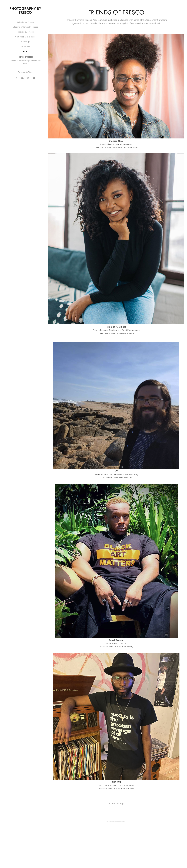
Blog (25, 52)
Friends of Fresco (25, 57)
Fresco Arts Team (25, 72)
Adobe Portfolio (121, 822)
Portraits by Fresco (25, 32)
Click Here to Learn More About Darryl (116, 647)
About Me (25, 47)
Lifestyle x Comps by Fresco (25, 27)
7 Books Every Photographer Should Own (25, 62)
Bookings (25, 42)
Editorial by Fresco (25, 22)
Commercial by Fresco (25, 37)
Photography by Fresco (26, 10)
